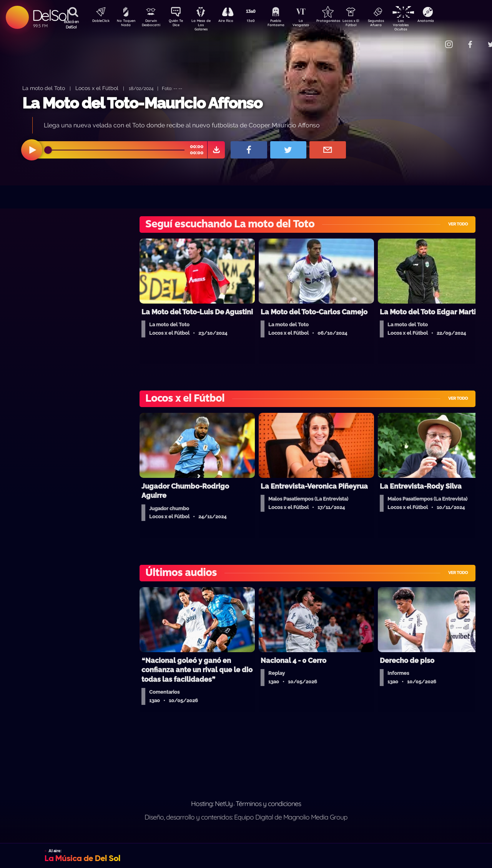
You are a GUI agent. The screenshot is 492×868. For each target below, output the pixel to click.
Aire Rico (233, 22)
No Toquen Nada (125, 24)
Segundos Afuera (394, 24)
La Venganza (313, 24)
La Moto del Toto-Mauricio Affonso (142, 103)
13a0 (259, 22)
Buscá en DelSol (71, 24)
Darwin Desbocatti (152, 24)
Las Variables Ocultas (421, 25)
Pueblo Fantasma (286, 24)
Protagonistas (340, 22)
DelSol (50, 15)
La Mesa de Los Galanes (206, 25)
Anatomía (448, 22)
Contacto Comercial (433, 39)
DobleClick (98, 22)
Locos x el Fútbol (97, 88)
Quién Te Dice (179, 24)
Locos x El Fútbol (367, 24)
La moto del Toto (44, 88)
